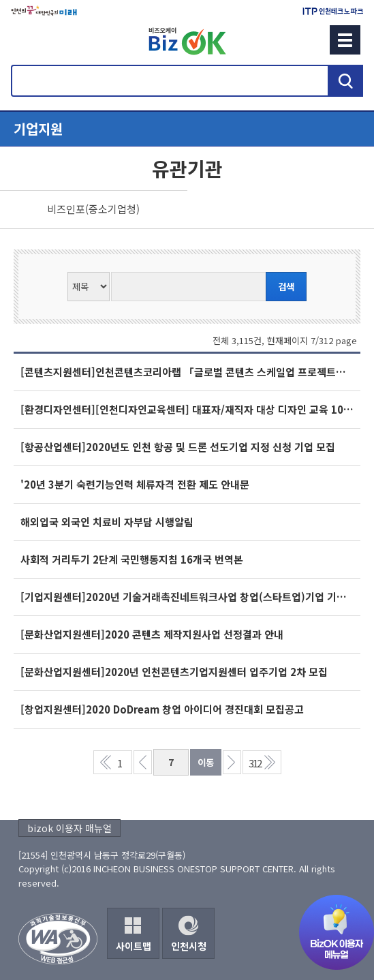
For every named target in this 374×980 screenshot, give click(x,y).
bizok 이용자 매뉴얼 (69, 828)
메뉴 (345, 40)
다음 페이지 (232, 762)
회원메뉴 (28, 40)
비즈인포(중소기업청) (93, 209)
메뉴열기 (187, 129)
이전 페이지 (143, 762)
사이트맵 (134, 946)
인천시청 (189, 946)
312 (255, 763)
